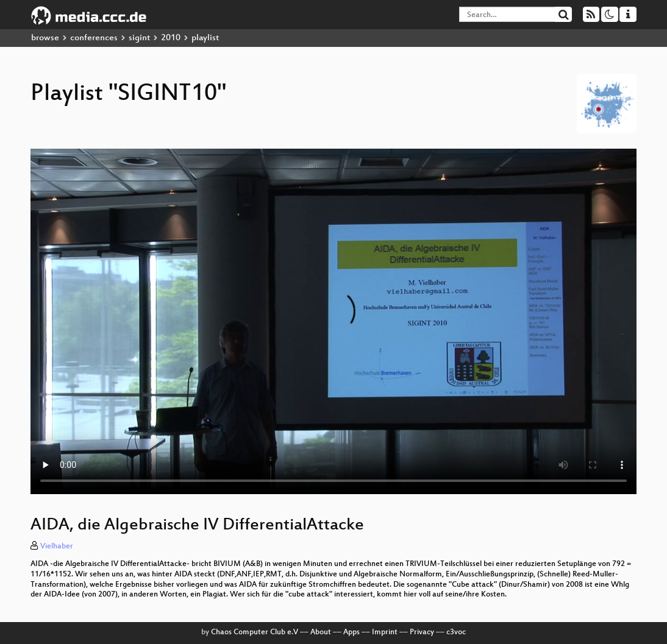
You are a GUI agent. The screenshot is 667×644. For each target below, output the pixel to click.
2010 (171, 38)
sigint (139, 38)
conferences (94, 38)
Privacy (422, 632)
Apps (351, 632)
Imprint (385, 632)
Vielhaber (57, 547)
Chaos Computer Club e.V (255, 632)
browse (45, 38)
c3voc (456, 632)
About (321, 632)
